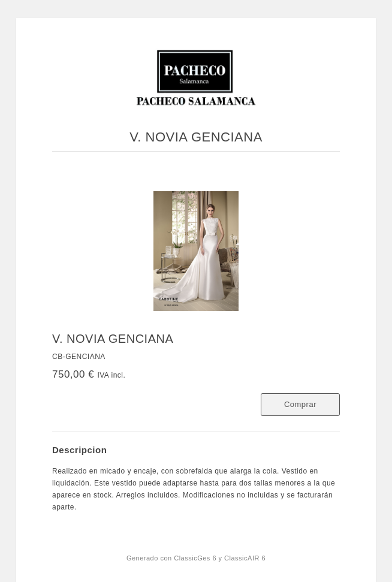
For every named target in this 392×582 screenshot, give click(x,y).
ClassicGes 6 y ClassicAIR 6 (220, 558)
